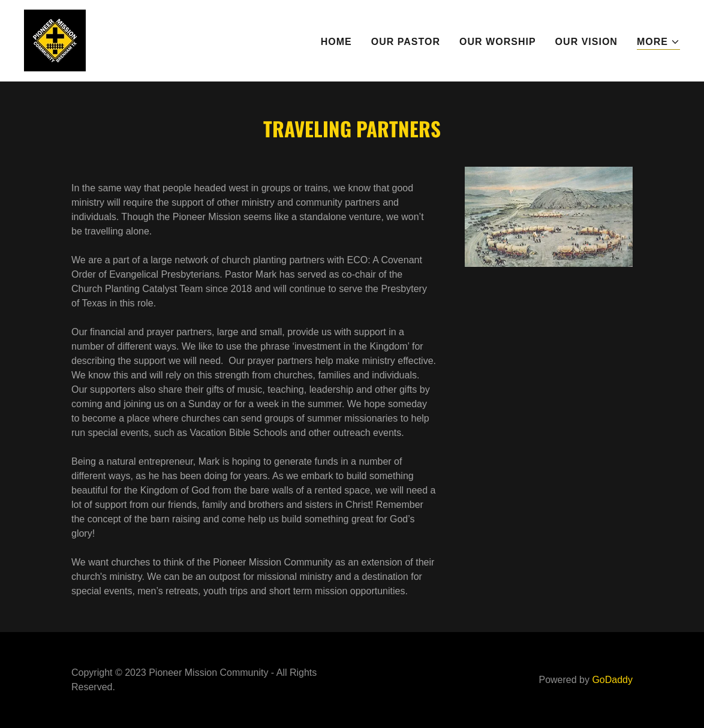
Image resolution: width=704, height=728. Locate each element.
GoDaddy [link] (612, 680)
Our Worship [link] (498, 42)
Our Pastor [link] (406, 42)
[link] (55, 40)
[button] (658, 42)
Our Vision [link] (586, 42)
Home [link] (336, 42)
